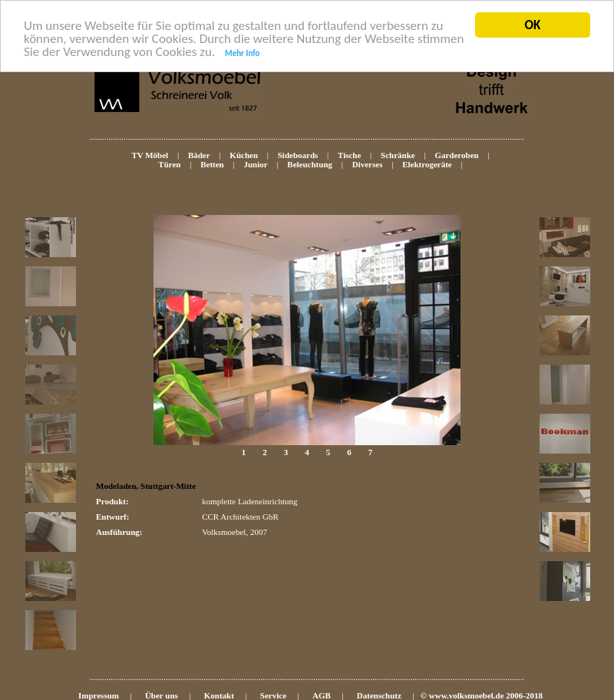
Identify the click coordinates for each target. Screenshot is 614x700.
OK (533, 25)
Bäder (199, 155)
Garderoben (456, 155)
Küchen (244, 155)
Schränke (398, 155)
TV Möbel (150, 155)
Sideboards (298, 155)
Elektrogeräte (427, 164)
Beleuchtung (310, 164)
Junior (255, 164)
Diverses (368, 164)
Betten (212, 164)
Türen (169, 164)
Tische (349, 155)
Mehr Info (242, 53)
